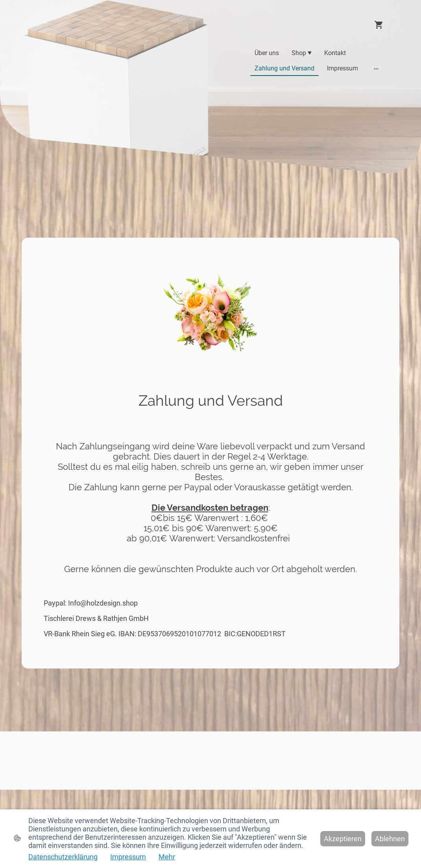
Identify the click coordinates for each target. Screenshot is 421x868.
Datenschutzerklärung (63, 857)
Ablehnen (390, 839)
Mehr (167, 857)
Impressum (128, 857)
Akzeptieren (343, 839)
